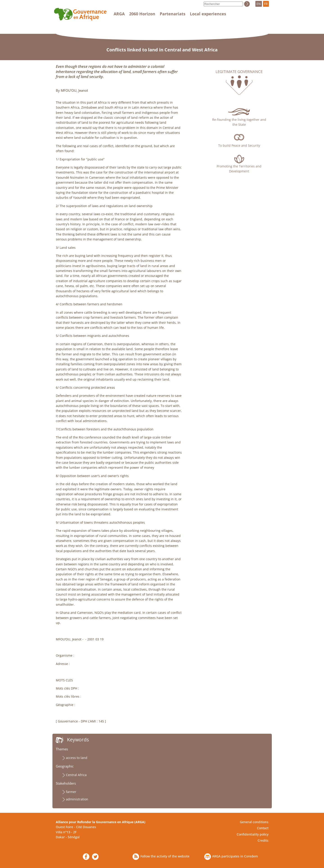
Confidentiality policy (253, 834)
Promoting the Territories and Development (239, 169)
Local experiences (208, 14)
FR (266, 4)
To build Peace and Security (239, 145)
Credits (263, 840)
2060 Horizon (142, 14)
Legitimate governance (239, 72)
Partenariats (173, 14)
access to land (77, 758)
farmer (71, 792)
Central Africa (76, 775)
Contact (263, 828)
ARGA (119, 14)
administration (77, 799)
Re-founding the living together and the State (239, 122)
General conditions (254, 822)
